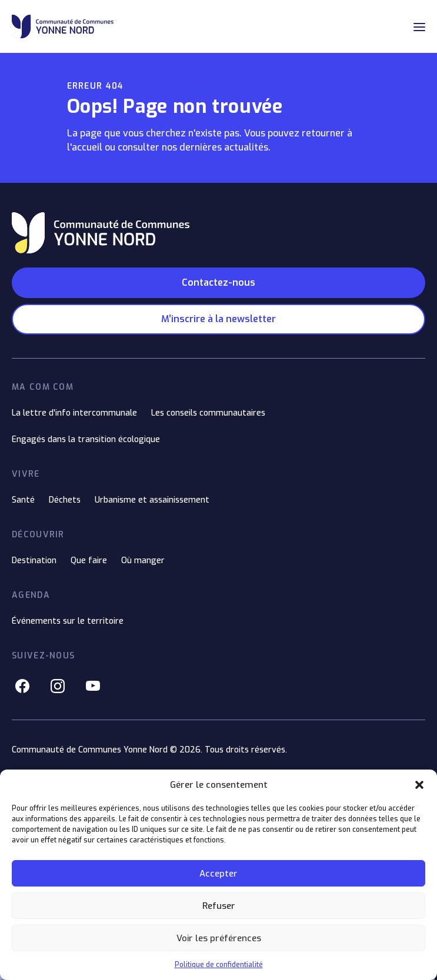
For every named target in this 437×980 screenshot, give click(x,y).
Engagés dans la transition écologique (86, 439)
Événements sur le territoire (68, 621)
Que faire (89, 561)
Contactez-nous (218, 282)
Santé (23, 500)
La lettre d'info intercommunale (74, 413)
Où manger (143, 561)
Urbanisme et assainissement (152, 500)
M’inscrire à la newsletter (218, 319)
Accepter (218, 874)
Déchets (65, 500)
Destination (34, 561)
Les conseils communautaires (208, 413)
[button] (419, 785)
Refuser (219, 906)
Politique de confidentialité (219, 965)
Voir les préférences (219, 938)
